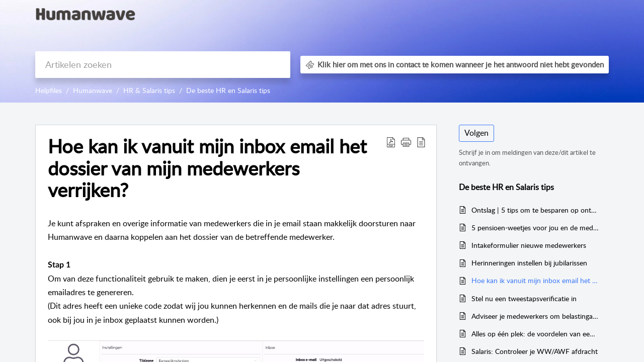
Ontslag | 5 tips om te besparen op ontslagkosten (535, 210)
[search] (163, 65)
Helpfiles (49, 90)
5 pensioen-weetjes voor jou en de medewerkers (535, 228)
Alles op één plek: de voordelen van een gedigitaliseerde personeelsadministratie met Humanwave (535, 334)
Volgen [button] (476, 133)
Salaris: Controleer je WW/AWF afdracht (535, 351)
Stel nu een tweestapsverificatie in (524, 298)
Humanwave (93, 90)
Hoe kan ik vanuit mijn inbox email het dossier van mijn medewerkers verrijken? (535, 280)
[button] (391, 142)
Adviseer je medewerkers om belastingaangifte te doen (535, 316)
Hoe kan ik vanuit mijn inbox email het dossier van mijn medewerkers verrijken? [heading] (207, 168)
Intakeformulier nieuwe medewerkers (529, 245)
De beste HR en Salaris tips (228, 90)
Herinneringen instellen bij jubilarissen (529, 263)
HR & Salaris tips (149, 90)
